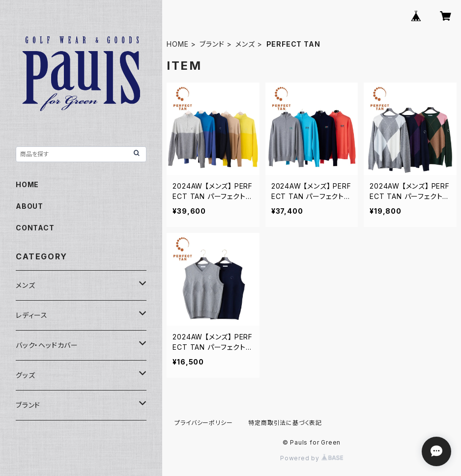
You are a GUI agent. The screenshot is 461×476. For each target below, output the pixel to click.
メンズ (245, 44)
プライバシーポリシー (203, 423)
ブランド (212, 44)
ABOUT (29, 206)
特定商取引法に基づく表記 (285, 423)
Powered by (312, 458)
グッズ (25, 375)
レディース (32, 315)
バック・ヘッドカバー (47, 345)
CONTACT (35, 228)
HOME (177, 44)
